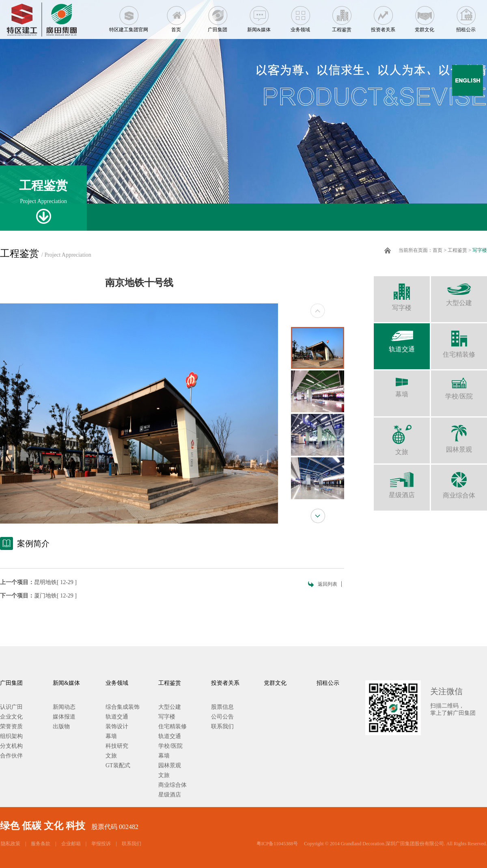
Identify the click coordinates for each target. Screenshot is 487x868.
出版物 (61, 726)
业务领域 (300, 16)
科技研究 (117, 746)
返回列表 (328, 584)
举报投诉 (101, 844)
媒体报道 (64, 717)
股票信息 (222, 707)
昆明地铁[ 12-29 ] (55, 582)
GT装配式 (118, 765)
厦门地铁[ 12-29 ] (55, 596)
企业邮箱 (71, 844)
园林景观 (459, 435)
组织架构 (11, 736)
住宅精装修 (459, 341)
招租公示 (466, 16)
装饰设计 (117, 726)
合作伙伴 (11, 756)
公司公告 (222, 717)
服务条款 (41, 844)
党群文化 (425, 16)
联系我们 (222, 726)
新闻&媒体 (259, 16)
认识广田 (11, 707)
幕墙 (402, 384)
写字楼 (480, 250)
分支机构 (11, 746)
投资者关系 (383, 16)
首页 (176, 16)
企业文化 (11, 717)
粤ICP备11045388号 (277, 844)
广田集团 (218, 16)
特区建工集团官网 (129, 16)
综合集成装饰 (123, 707)
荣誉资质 (11, 726)
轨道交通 (402, 338)
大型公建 (459, 291)
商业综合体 (459, 482)
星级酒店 (402, 482)
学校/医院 (459, 385)
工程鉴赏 (342, 16)
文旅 (402, 436)
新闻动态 (64, 707)
